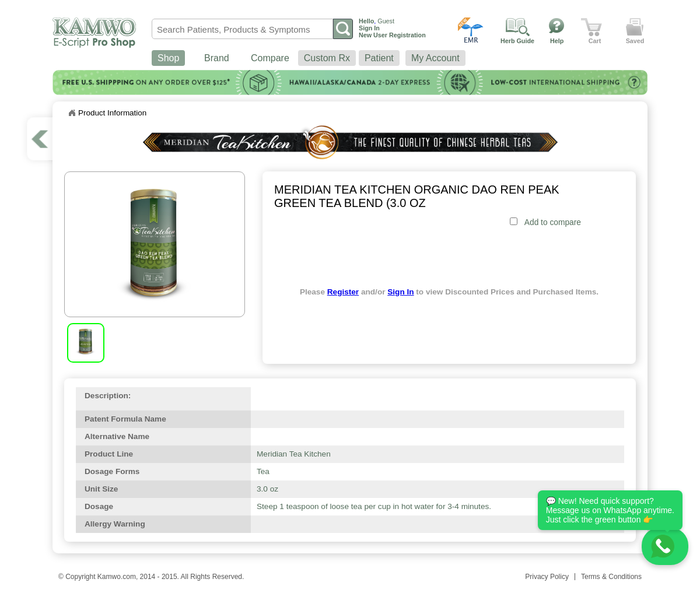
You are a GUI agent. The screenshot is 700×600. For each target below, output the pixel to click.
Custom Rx (327, 58)
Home (72, 113)
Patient (379, 58)
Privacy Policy (547, 577)
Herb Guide (517, 41)
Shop (168, 58)
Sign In (400, 292)
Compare (270, 58)
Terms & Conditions (611, 577)
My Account (435, 58)
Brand (217, 58)
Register (343, 292)
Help (557, 41)
